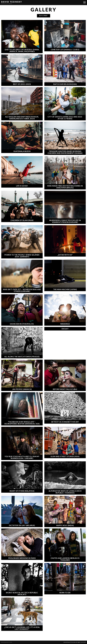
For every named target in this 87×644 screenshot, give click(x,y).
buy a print (43, 16)
